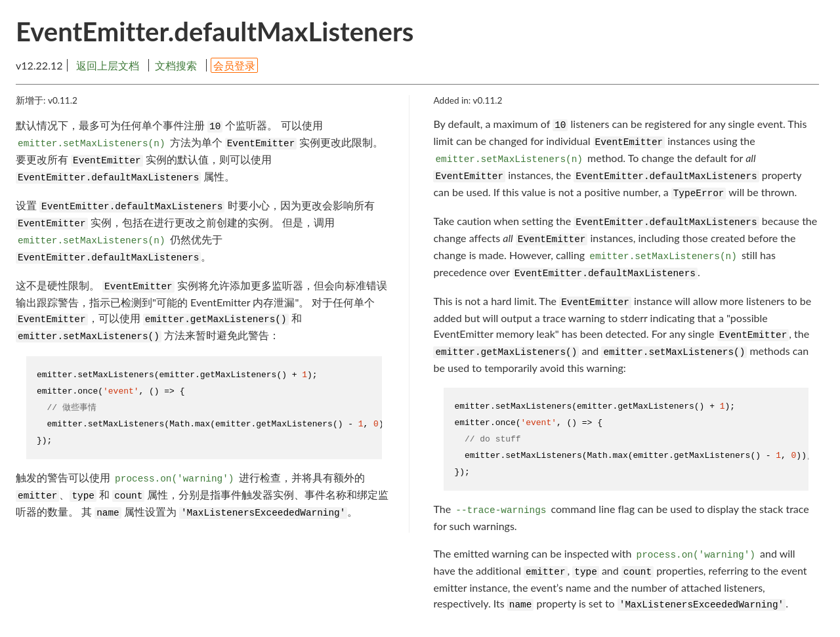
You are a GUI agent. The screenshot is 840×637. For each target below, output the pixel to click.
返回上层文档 (108, 65)
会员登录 (234, 65)
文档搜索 (176, 65)
